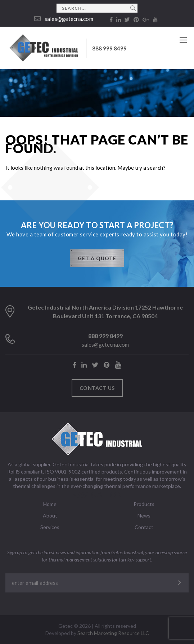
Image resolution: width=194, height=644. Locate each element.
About (50, 516)
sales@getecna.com (64, 19)
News (144, 516)
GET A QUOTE (97, 258)
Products (144, 504)
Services (50, 527)
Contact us (97, 388)
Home (50, 504)
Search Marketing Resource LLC (113, 633)
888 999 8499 (109, 48)
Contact (144, 527)
